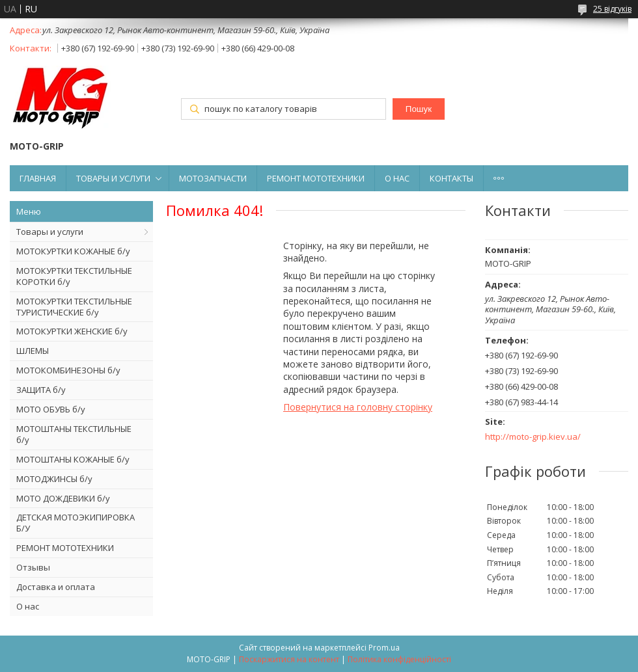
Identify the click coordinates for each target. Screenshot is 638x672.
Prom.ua (384, 648)
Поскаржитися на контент (289, 659)
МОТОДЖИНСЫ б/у (54, 479)
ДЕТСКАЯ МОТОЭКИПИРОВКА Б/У (76, 523)
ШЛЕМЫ (33, 351)
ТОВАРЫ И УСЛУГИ (113, 178)
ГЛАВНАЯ (38, 178)
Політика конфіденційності (399, 659)
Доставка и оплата (56, 587)
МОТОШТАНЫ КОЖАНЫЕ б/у (73, 459)
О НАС (397, 178)
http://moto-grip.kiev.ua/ (533, 437)
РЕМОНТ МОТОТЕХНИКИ (316, 178)
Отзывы (33, 567)
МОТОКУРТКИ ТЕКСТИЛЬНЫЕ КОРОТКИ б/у (74, 276)
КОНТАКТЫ (451, 178)
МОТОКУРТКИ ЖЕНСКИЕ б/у (72, 331)
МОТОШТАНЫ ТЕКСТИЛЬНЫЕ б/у (74, 434)
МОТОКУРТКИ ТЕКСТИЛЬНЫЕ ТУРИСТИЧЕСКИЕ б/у (74, 307)
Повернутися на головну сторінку (358, 407)
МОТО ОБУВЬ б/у (51, 409)
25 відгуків (612, 9)
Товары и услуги (50, 232)
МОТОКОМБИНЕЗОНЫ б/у (68, 370)
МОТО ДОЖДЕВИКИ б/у (63, 498)
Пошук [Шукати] (419, 109)
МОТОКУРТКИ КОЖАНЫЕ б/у (73, 251)
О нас (28, 606)
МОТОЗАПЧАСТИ (213, 178)
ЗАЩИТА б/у (41, 390)
